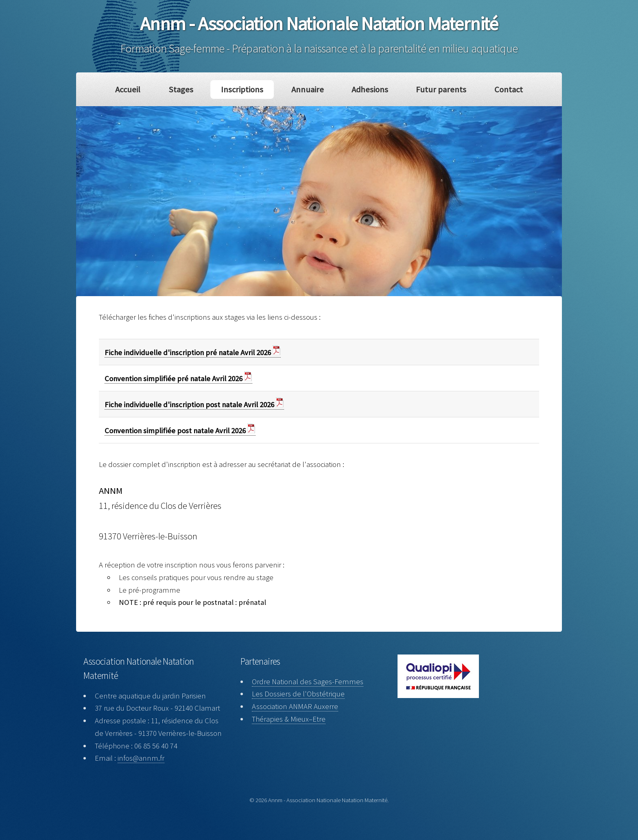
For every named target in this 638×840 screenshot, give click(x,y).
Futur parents (441, 89)
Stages (181, 89)
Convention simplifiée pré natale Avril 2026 (178, 379)
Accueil (128, 89)
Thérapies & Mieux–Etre (289, 719)
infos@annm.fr (141, 758)
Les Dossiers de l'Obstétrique (298, 694)
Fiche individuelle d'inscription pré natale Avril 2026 (193, 352)
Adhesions (370, 89)
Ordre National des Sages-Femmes (308, 682)
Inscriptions (242, 89)
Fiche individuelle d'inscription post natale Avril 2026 (194, 405)
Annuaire (308, 89)
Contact (509, 89)
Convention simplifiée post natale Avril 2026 (180, 431)
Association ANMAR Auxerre (295, 706)
